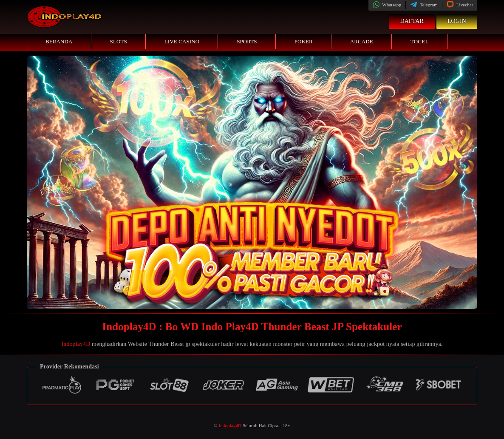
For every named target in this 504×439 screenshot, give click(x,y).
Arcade (362, 41)
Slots (119, 41)
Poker (304, 41)
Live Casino (182, 41)
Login (457, 21)
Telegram (424, 5)
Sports (247, 41)
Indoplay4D (76, 344)
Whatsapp (387, 5)
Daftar (412, 21)
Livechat (460, 5)
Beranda (59, 41)
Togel (420, 41)
